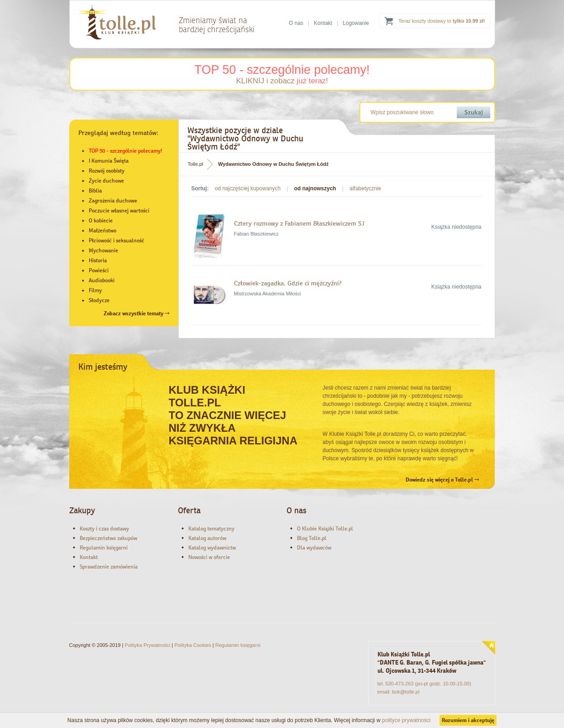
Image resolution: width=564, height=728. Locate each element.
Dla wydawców (314, 548)
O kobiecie (101, 221)
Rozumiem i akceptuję (468, 720)
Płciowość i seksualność (117, 241)
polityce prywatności (406, 720)
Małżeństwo (103, 231)
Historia (98, 260)
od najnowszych (315, 188)
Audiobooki (102, 280)
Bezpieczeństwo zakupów (108, 538)
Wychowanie (103, 251)
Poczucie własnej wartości (119, 211)
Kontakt (323, 23)
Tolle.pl (196, 164)
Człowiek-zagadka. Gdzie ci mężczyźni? (289, 283)
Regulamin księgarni (104, 548)
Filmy (95, 290)
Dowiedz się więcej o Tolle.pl (442, 480)
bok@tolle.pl (406, 692)
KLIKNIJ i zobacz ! (282, 81)
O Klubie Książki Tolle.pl (325, 529)
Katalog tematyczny (211, 529)
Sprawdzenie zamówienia (109, 567)
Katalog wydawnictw (212, 548)
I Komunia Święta (109, 161)
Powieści (99, 270)
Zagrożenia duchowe (113, 201)
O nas (296, 23)
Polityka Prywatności (147, 645)
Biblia (95, 191)
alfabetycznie (365, 188)
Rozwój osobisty (107, 171)
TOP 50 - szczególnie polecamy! (282, 70)
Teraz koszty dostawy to (442, 21)
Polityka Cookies (193, 645)
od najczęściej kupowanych (248, 188)
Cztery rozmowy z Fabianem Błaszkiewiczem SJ (299, 223)
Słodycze (99, 300)
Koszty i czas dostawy (104, 529)
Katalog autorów (207, 538)
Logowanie (356, 23)
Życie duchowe (106, 181)
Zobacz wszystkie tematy (136, 313)
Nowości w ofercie (209, 557)
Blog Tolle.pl (312, 538)
